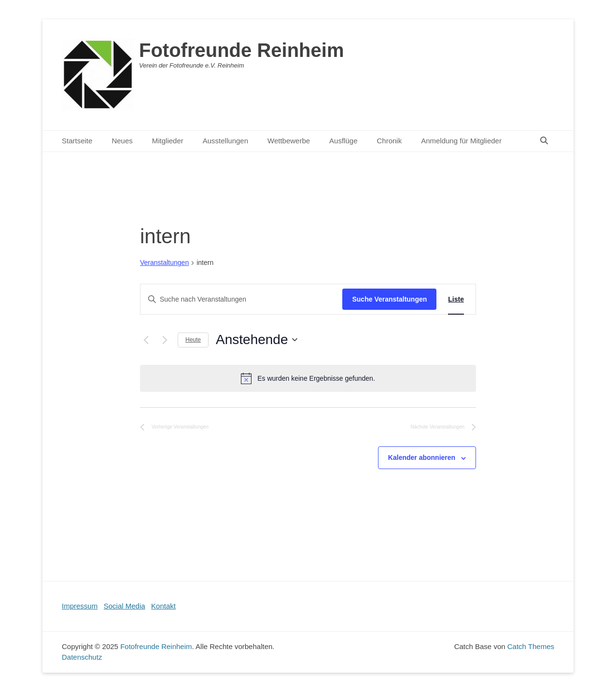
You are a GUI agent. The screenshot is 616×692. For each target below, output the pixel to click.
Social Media (125, 606)
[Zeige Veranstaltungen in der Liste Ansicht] (456, 299)
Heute (193, 340)
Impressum (80, 606)
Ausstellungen (225, 141)
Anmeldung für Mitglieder (461, 141)
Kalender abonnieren (422, 457)
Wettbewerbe (289, 141)
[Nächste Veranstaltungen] (165, 340)
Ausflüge (343, 141)
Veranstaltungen (164, 263)
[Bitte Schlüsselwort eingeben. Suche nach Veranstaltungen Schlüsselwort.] (241, 299)
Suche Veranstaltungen (389, 299)
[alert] (308, 378)
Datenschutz (82, 657)
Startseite (77, 141)
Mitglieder (168, 141)
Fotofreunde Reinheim (241, 50)
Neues (122, 141)
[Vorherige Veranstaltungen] (146, 340)
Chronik (389, 141)
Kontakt (163, 606)
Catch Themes (531, 646)
